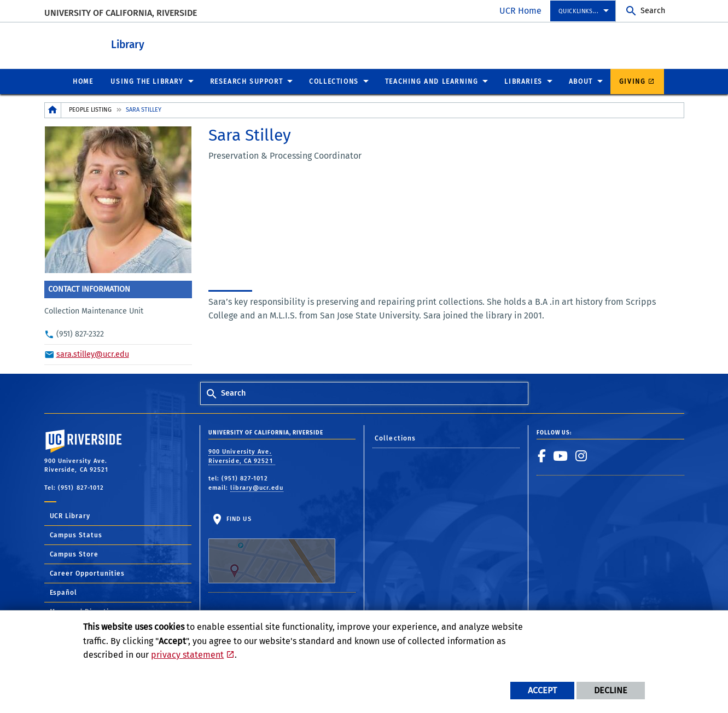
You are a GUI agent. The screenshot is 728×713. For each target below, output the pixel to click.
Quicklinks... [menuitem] (579, 11)
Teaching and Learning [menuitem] (432, 81)
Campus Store (74, 554)
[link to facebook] (542, 455)
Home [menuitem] (83, 81)
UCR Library (70, 515)
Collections (395, 438)
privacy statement (187, 655)
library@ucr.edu (257, 487)
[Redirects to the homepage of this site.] (53, 110)
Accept (542, 690)
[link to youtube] (561, 455)
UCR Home (520, 11)
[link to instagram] (581, 455)
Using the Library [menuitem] (147, 81)
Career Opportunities (88, 573)
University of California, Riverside (121, 13)
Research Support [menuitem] (247, 81)
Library (168, 43)
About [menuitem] (581, 81)
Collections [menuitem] (334, 81)
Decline (611, 690)
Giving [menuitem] (633, 81)
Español (64, 592)
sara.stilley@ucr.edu (93, 354)
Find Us (272, 549)
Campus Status (76, 535)
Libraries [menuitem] (523, 81)
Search (653, 11)
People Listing (90, 109)
